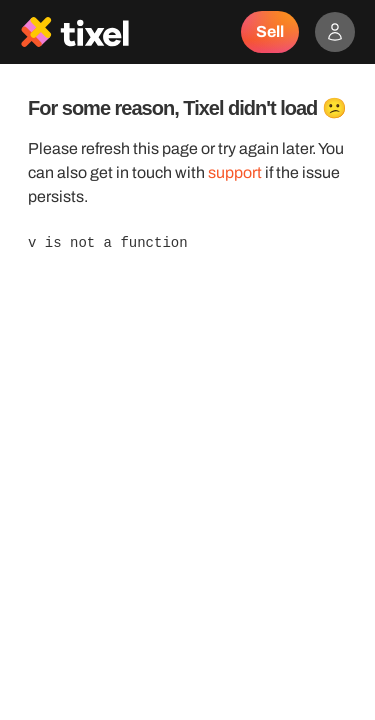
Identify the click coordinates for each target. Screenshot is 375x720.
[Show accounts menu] (335, 32)
